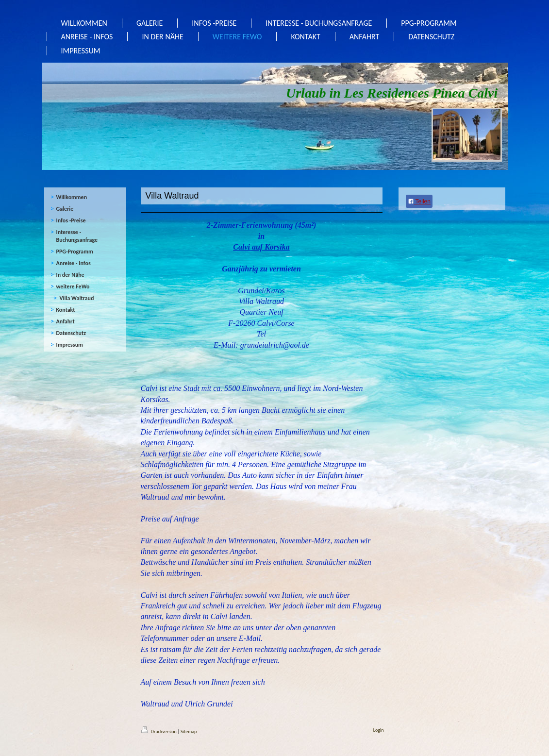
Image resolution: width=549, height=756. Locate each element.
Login (379, 730)
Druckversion (160, 731)
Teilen (419, 202)
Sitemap (189, 731)
